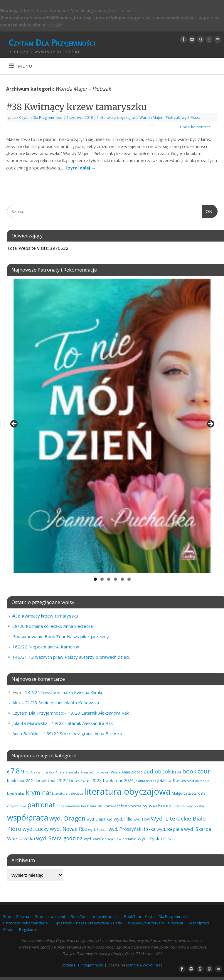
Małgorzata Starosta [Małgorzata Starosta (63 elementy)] (189, 793)
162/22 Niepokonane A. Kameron (46, 647)
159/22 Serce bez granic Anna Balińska (83, 733)
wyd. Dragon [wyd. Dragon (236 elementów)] (67, 818)
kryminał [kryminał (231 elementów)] (38, 792)
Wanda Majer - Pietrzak (160, 117)
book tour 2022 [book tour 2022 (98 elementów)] (52, 780)
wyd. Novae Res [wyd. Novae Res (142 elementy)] (68, 829)
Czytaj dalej (80, 168)
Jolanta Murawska (30, 723)
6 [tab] (129, 579)
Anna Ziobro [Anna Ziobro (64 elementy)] (132, 772)
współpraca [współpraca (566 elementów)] (28, 817)
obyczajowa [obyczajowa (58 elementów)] (17, 806)
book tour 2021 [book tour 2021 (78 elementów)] (21, 781)
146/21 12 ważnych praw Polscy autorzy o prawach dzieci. (71, 657)
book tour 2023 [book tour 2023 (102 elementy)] (85, 780)
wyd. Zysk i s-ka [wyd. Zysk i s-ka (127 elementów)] (155, 838)
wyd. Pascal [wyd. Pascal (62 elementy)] (98, 829)
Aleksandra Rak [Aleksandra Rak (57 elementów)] (42, 772)
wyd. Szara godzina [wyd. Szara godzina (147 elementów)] (59, 838)
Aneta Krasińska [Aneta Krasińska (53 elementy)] (68, 772)
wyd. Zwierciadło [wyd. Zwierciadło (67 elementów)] (122, 839)
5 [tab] (122, 579)
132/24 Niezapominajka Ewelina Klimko (64, 692)
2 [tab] (102, 579)
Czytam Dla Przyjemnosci (41, 117)
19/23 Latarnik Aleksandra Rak (98, 713)
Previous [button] (14, 424)
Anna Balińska (26, 733)
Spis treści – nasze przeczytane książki (88, 923)
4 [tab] (116, 579)
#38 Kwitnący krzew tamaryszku (76, 107)
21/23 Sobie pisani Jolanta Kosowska (62, 703)
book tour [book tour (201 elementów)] (196, 771)
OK (207, 211)
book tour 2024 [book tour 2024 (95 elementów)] (118, 780)
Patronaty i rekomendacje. (26, 923)
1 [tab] (95, 579)
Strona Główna (16, 916)
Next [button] (210, 424)
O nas (8, 929)
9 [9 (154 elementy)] (23, 771)
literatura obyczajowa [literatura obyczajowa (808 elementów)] (127, 791)
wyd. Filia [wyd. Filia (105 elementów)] (123, 819)
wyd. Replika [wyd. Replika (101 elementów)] (170, 829)
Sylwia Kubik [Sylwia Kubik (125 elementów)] (157, 805)
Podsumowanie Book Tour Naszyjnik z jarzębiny (61, 636)
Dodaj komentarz (195, 127)
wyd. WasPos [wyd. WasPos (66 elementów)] (95, 839)
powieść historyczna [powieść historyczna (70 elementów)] (123, 806)
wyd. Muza (191, 117)
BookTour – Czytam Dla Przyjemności (156, 916)
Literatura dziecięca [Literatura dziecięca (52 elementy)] (68, 793)
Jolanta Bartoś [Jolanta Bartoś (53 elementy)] (145, 781)
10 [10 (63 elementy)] (27, 772)
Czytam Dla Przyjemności (52, 43)
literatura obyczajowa (119, 117)
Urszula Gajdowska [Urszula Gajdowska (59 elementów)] (188, 806)
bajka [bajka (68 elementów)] (177, 772)
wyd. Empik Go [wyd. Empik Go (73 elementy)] (100, 819)
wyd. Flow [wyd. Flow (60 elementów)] (142, 819)
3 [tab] (109, 579)
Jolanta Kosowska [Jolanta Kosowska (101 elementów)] (176, 780)
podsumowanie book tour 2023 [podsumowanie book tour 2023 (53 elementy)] (80, 806)
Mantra (132, 965)
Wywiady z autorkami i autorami (155, 923)
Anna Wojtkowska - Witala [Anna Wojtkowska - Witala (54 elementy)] (101, 772)
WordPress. (153, 965)
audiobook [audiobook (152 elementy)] (157, 771)
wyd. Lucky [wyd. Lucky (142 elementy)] (36, 829)
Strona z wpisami (50, 916)
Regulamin (28, 929)
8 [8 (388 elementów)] (18, 771)
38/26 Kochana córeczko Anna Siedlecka (53, 626)
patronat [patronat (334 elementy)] (41, 805)
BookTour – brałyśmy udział (95, 916)
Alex (17, 703)
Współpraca (199, 923)
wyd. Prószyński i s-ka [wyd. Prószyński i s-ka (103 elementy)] (132, 829)
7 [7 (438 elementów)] (13, 771)
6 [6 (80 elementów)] (8, 772)
